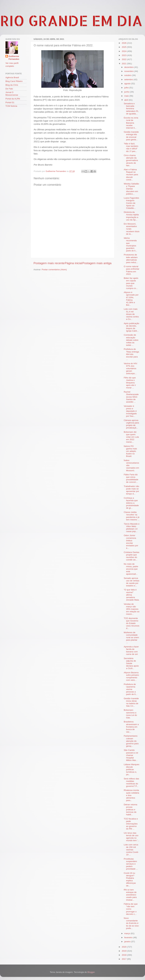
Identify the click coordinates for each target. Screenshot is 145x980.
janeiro (128, 942)
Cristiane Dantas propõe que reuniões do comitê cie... (132, 556)
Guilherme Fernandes (14, 58)
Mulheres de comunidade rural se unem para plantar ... (131, 638)
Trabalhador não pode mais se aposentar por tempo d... (132, 490)
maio (127, 96)
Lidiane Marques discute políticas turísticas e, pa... (132, 770)
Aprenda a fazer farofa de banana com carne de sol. (131, 650)
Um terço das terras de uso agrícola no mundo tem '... (132, 837)
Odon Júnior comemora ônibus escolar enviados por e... (131, 542)
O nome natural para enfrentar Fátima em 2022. (132, 270)
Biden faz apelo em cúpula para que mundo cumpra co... (131, 283)
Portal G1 (10, 102)
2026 (124, 43)
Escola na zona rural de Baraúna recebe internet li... (131, 123)
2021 (124, 64)
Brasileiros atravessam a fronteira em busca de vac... (131, 727)
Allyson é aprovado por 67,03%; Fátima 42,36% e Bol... (131, 299)
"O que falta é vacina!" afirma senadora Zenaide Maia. (132, 595)
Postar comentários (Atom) (54, 270)
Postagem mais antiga (97, 263)
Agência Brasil (12, 77)
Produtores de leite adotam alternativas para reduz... (131, 259)
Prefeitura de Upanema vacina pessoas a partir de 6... (131, 689)
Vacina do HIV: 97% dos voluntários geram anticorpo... (131, 369)
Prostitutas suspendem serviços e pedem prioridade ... (131, 864)
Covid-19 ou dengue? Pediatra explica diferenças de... (130, 879)
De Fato (9, 89)
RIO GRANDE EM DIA (71, 20)
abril (127, 100)
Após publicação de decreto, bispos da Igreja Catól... (132, 327)
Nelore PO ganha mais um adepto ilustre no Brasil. (130, 451)
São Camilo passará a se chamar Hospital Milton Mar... (131, 755)
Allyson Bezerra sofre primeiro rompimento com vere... (131, 676)
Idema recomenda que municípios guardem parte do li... (130, 244)
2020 (124, 947)
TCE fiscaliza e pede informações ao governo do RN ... (131, 824)
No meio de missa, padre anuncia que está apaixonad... (131, 569)
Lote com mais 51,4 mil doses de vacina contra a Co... (131, 314)
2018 (124, 955)
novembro (129, 71)
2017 (124, 959)
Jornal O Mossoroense (12, 94)
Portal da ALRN (13, 99)
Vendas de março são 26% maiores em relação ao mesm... (132, 609)
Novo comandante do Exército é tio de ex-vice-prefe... (132, 923)
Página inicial (73, 263)
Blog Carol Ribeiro (14, 81)
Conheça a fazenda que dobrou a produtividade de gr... (131, 503)
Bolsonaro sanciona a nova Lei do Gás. (130, 714)
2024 (124, 51)
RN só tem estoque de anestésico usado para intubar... (130, 895)
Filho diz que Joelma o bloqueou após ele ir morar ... (130, 383)
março (127, 933)
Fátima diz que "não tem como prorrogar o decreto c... (131, 909)
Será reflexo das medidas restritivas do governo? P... (131, 782)
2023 (124, 55)
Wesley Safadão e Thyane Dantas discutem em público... (131, 189)
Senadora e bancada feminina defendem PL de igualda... (131, 109)
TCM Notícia (11, 106)
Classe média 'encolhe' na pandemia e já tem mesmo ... (132, 516)
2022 (124, 59)
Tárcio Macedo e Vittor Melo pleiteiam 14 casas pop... (132, 528)
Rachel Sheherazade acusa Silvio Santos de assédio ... (131, 397)
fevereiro (129, 937)
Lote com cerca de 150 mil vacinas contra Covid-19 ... (131, 850)
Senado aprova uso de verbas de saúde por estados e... (132, 582)
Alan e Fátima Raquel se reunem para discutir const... (131, 175)
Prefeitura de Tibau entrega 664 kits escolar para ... (131, 354)
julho (127, 88)
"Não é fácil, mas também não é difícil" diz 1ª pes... (131, 147)
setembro (129, 79)
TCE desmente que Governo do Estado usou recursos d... (132, 623)
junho (127, 92)
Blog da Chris (12, 85)
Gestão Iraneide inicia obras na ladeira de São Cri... (131, 702)
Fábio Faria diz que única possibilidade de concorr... (131, 478)
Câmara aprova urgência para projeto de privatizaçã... (131, 424)
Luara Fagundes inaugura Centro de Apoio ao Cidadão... (131, 203)
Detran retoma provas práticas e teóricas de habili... (130, 810)
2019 (124, 951)
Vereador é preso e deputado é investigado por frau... (130, 411)
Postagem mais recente (49, 263)
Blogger (91, 972)
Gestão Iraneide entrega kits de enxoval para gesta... (131, 136)
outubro (128, 75)
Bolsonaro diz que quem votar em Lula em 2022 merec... (131, 437)
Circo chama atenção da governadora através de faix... (131, 160)
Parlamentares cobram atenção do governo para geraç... (131, 741)
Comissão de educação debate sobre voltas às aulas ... (131, 340)
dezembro (129, 67)
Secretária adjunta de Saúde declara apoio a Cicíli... (131, 663)
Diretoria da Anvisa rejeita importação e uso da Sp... (131, 216)
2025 (124, 47)
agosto (128, 84)
